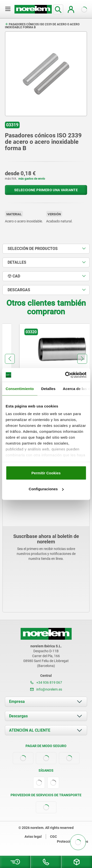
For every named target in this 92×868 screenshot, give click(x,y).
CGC (53, 837)
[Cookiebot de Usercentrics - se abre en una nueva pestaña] (66, 375)
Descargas (18, 716)
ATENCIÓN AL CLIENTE (30, 730)
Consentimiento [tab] (20, 388)
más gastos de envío (32, 179)
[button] (10, 359)
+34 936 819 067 (46, 682)
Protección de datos (72, 841)
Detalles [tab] (48, 388)
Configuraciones (46, 489)
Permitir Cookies (46, 473)
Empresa (17, 702)
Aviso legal (33, 837)
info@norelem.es (46, 689)
